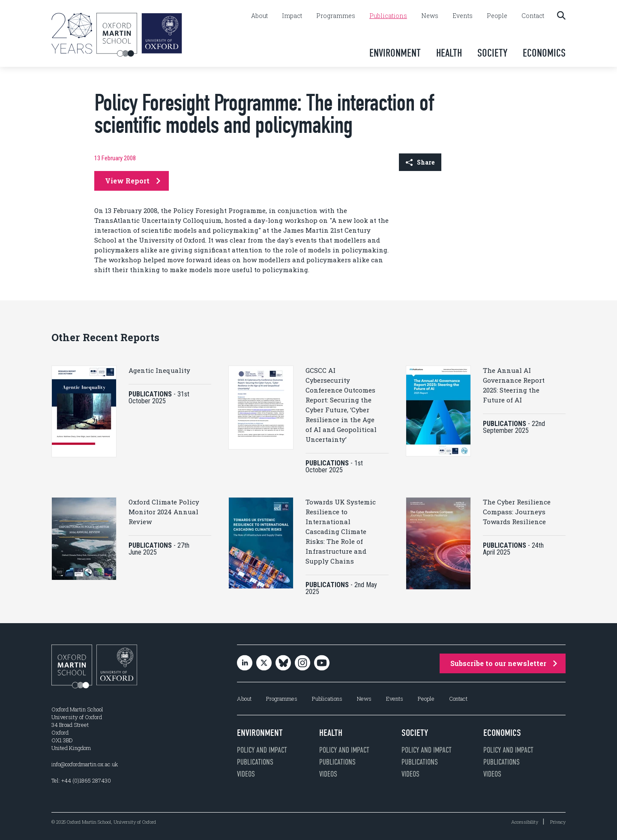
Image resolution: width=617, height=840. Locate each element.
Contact (533, 16)
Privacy (558, 822)
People (497, 16)
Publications (388, 16)
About (259, 16)
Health (449, 53)
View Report (133, 181)
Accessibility (525, 822)
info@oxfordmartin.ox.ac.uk (85, 764)
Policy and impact (262, 750)
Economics (544, 53)
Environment (395, 53)
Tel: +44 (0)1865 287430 (81, 780)
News (430, 16)
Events (463, 16)
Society (492, 53)
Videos (246, 774)
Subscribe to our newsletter (504, 663)
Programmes (336, 16)
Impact (292, 16)
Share (420, 162)
